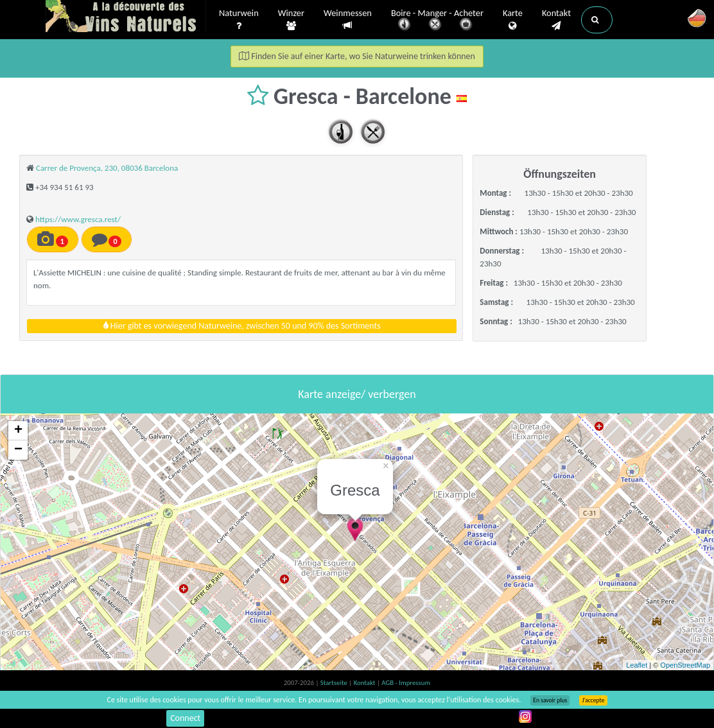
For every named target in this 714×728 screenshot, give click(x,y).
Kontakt (556, 20)
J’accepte (593, 700)
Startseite (335, 683)
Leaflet (637, 665)
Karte (513, 20)
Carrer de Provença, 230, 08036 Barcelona (107, 168)
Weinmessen (348, 20)
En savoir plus (550, 700)
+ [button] (18, 431)
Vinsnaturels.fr (126, 17)
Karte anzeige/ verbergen (357, 394)
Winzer (291, 20)
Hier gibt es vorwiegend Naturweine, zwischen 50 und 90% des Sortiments (242, 326)
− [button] (18, 450)
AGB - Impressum (406, 683)
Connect (185, 718)
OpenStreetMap (685, 665)
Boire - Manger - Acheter (437, 21)
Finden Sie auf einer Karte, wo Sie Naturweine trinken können (357, 56)
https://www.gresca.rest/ (78, 219)
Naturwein (239, 20)
